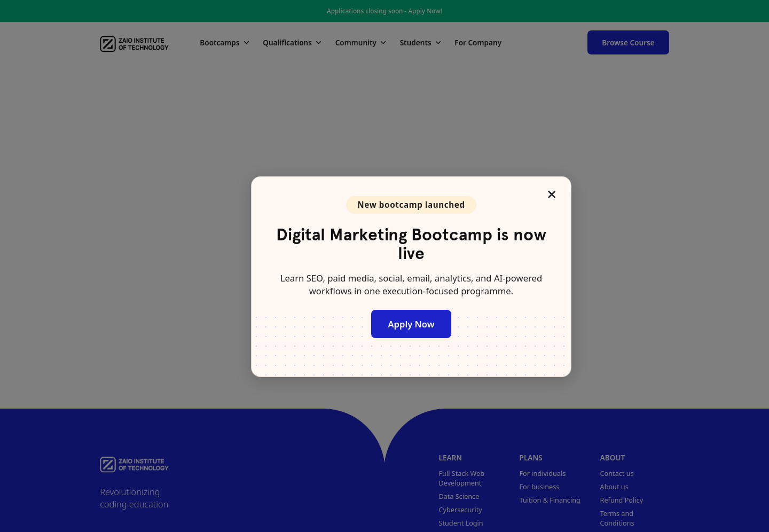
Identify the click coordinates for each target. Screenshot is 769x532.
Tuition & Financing (550, 500)
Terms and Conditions (617, 518)
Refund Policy (622, 500)
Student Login (461, 523)
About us (614, 487)
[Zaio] (134, 42)
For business (540, 487)
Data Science (459, 496)
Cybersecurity (461, 510)
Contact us (617, 473)
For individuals (543, 473)
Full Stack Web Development (462, 478)
